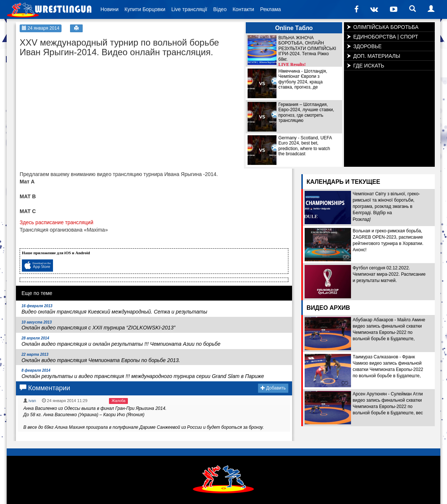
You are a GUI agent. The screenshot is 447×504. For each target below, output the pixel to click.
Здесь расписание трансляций (57, 222)
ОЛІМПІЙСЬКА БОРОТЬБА (386, 27)
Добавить (273, 388)
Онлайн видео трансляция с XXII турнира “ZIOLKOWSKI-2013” (98, 326)
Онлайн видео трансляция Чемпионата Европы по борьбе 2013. (101, 358)
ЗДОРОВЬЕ (367, 46)
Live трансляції (189, 9)
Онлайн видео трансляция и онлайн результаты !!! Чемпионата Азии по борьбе (121, 341)
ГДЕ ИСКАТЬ (369, 66)
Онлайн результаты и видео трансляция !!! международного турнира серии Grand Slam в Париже (143, 374)
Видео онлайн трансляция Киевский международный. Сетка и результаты (114, 309)
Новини (110, 9)
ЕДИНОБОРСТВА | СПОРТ (386, 37)
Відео (220, 9)
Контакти (243, 9)
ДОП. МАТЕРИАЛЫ (377, 56)
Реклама (271, 9)
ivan (32, 401)
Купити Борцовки (145, 9)
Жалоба (118, 401)
